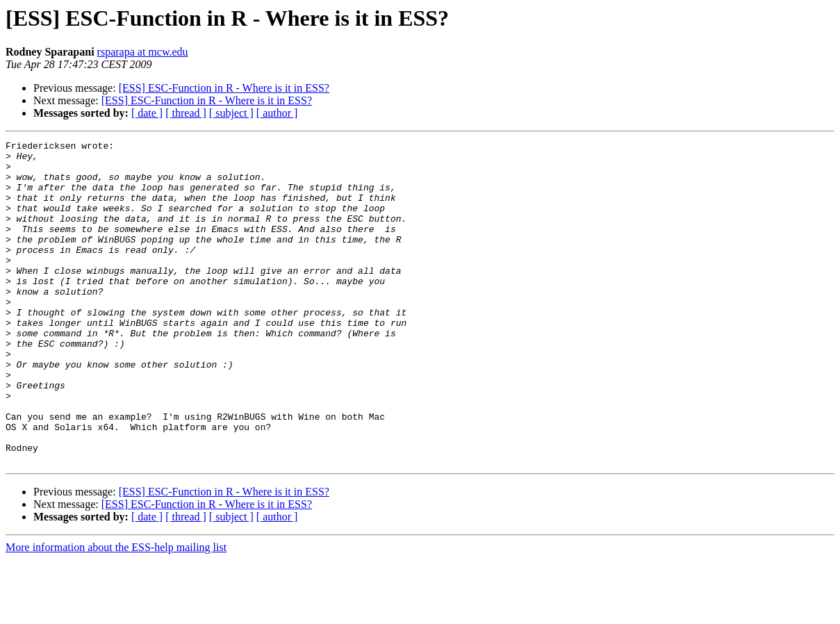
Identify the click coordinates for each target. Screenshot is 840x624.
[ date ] (147, 113)
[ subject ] (231, 113)
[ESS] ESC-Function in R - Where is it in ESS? (224, 88)
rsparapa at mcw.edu (143, 52)
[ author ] (277, 113)
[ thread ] (186, 113)
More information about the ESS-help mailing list (116, 612)
